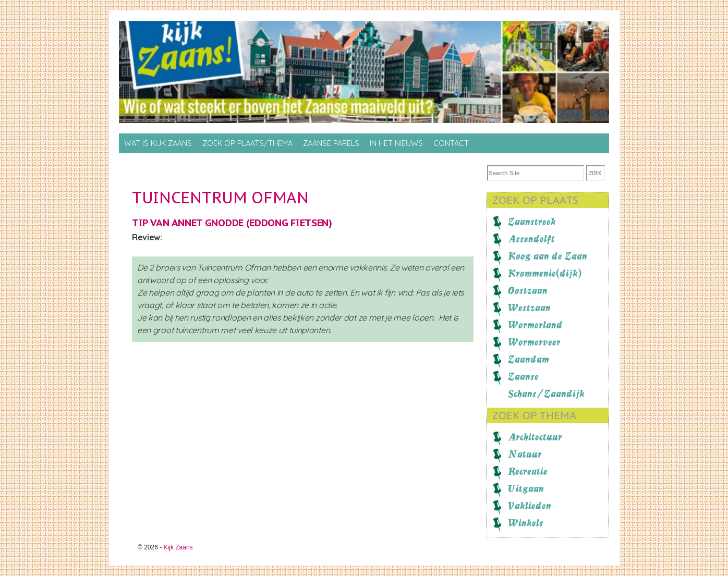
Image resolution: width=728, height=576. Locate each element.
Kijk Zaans (178, 547)
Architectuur (535, 437)
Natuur (525, 454)
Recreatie (528, 471)
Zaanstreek (532, 222)
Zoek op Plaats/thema (247, 143)
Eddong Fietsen (289, 223)
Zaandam (529, 359)
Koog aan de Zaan (548, 256)
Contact (451, 143)
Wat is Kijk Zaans (158, 143)
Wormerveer (534, 342)
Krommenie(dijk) (545, 273)
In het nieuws (396, 143)
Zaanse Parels (331, 143)
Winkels (526, 523)
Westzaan (529, 308)
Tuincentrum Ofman (220, 197)
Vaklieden (530, 506)
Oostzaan (528, 290)
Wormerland (535, 325)
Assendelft (531, 239)
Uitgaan (526, 488)
